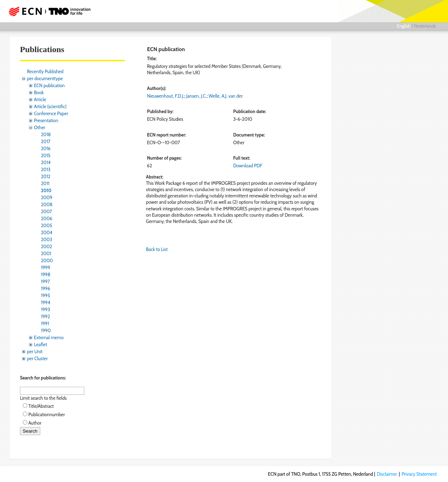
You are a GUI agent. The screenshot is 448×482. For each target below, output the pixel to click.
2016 (46, 148)
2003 (47, 239)
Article (40, 99)
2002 (47, 246)
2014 (46, 162)
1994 (46, 302)
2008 (47, 204)
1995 (45, 295)
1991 (45, 323)
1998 (46, 274)
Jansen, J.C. (196, 96)
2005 (47, 225)
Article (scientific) (50, 106)
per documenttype (45, 78)
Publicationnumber (47, 414)
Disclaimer (387, 474)
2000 (47, 260)
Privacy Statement (419, 474)
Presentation (46, 120)
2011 (45, 183)
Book (39, 92)
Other (40, 127)
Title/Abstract (41, 406)
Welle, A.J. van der (226, 96)
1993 (45, 309)
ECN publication (49, 85)
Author (35, 423)
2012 (46, 176)
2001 (46, 253)
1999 (45, 267)
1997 (45, 281)
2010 (46, 190)
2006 (47, 218)
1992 (45, 316)
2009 (47, 197)
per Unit (35, 351)
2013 (46, 169)
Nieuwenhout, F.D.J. (166, 96)
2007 (46, 211)
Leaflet (41, 344)
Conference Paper (51, 113)
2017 (46, 141)
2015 (46, 155)
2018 (46, 134)
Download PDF (248, 166)
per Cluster (37, 358)
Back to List (157, 249)
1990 (46, 330)
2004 (47, 232)
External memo (49, 337)
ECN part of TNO (47, 11)
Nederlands (425, 26)
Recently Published (45, 71)
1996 (45, 288)
